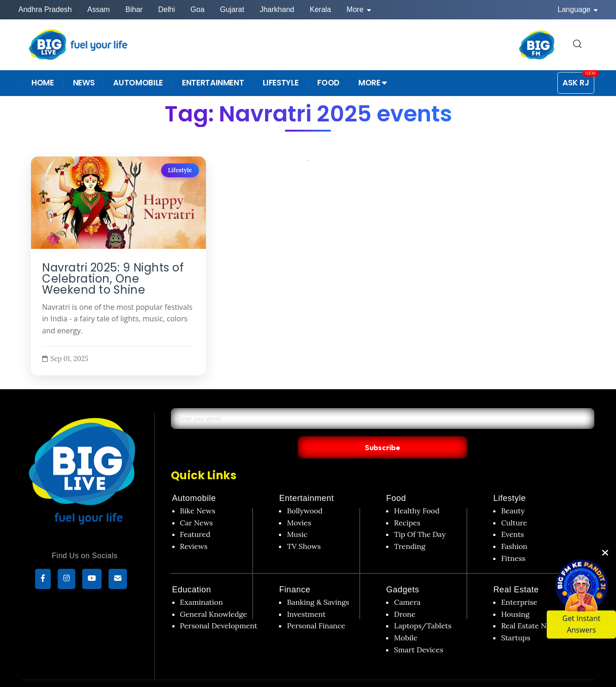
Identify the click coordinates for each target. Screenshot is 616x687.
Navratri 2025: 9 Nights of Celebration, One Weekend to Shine (113, 279)
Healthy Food (417, 492)
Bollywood (305, 492)
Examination (202, 583)
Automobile (194, 479)
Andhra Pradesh (45, 9)
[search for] (577, 45)
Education (192, 571)
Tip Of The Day (420, 515)
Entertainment (306, 479)
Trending (410, 527)
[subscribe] (118, 580)
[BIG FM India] (537, 45)
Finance (295, 571)
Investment (306, 595)
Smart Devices (419, 630)
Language (578, 9)
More (359, 9)
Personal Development (219, 607)
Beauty (513, 492)
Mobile (406, 619)
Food (396, 479)
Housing (515, 595)
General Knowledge (214, 595)
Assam (99, 9)
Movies (299, 503)
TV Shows (304, 527)
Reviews (194, 527)
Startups (516, 619)
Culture (514, 503)
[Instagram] (66, 580)
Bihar (134, 9)
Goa (198, 9)
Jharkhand (277, 9)
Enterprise (519, 583)
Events (513, 515)
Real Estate (516, 571)
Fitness (513, 539)
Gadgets (403, 571)
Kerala (320, 9)
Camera (407, 583)
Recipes (407, 503)
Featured (195, 515)
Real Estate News (530, 607)
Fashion (514, 527)
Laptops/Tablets (423, 607)
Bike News (198, 492)
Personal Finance (316, 607)
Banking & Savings (318, 583)
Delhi (166, 9)
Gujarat (232, 9)
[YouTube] (92, 580)
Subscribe (470, 428)
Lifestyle (180, 170)
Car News (196, 503)
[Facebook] (43, 580)
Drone (405, 595)
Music (297, 515)
